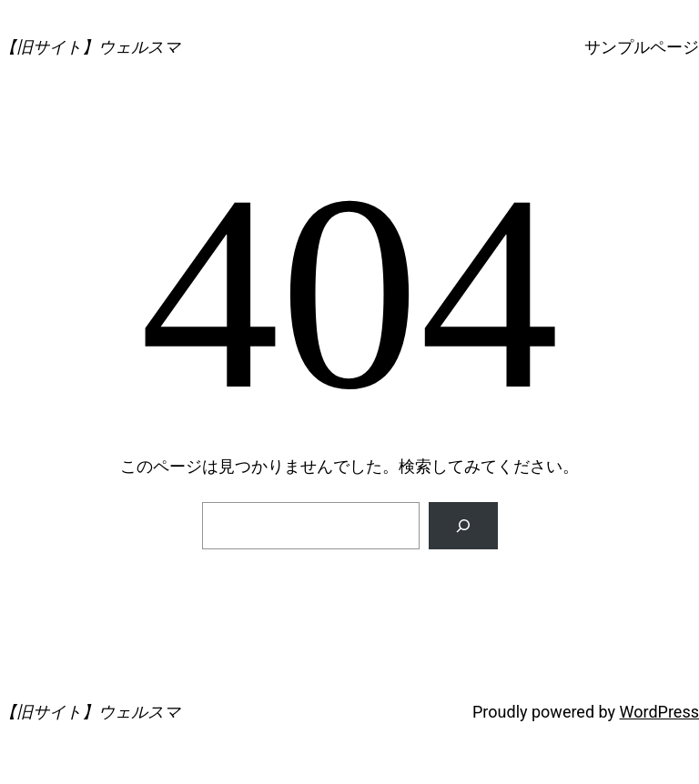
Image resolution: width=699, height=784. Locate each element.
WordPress (659, 712)
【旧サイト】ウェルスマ (90, 47)
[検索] (463, 526)
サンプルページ (642, 47)
